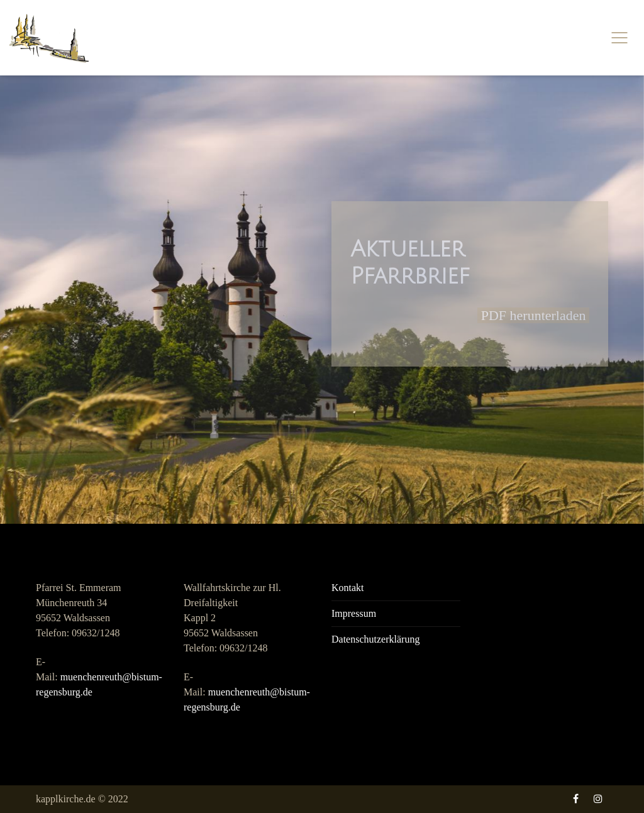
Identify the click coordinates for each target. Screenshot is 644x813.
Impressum (354, 613)
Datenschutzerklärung (375, 639)
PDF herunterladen (534, 315)
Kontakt (348, 588)
